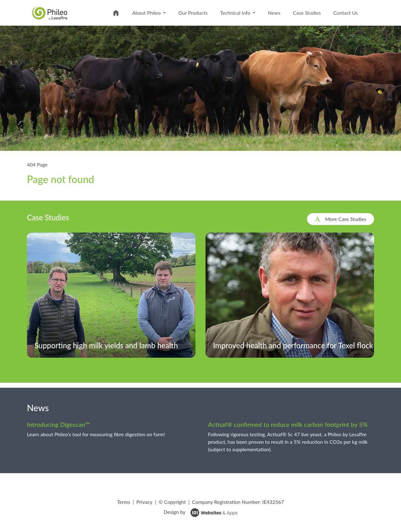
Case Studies (307, 13)
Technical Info (236, 13)
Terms (123, 502)
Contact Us (346, 13)
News (274, 13)
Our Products (193, 13)
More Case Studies (346, 219)
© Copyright (172, 502)
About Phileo (147, 13)
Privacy (144, 502)
